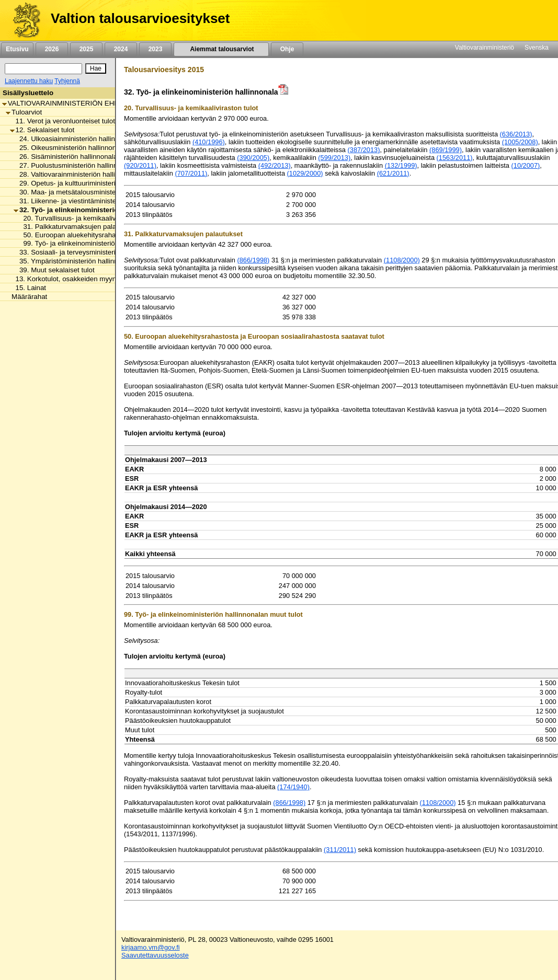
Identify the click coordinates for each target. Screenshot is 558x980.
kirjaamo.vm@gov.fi (151, 947)
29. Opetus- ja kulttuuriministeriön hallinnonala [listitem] (88, 183)
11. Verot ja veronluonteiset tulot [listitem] (62, 121)
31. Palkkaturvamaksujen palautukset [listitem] (78, 227)
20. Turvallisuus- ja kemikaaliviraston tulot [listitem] (84, 218)
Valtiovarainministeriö (485, 48)
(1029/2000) (305, 173)
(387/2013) (364, 150)
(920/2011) (140, 165)
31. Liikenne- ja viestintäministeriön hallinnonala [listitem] (90, 201)
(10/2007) (526, 165)
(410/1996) (209, 142)
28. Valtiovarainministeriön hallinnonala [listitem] (77, 174)
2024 (121, 49)
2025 (86, 49)
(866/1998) (253, 260)
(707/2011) (191, 173)
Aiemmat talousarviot (221, 49)
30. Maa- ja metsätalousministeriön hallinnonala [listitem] (90, 192)
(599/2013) (334, 158)
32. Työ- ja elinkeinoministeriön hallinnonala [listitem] (89, 210)
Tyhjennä (67, 81)
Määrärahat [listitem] (26, 297)
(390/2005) (253, 158)
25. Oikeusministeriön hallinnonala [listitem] (70, 148)
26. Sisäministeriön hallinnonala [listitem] (65, 157)
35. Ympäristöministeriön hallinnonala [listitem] (74, 261)
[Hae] (96, 68)
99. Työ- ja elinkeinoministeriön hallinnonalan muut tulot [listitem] (106, 243)
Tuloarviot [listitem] (24, 112)
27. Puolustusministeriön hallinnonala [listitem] (74, 165)
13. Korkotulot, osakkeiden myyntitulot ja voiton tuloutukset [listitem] (103, 279)
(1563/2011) (455, 158)
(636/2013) (516, 134)
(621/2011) (393, 173)
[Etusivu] (23, 20)
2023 (155, 49)
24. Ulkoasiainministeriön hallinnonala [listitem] (75, 139)
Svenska (537, 48)
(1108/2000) (402, 260)
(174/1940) (293, 787)
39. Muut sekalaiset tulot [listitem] (54, 270)
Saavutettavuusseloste (155, 955)
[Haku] (43, 69)
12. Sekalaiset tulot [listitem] (42, 130)
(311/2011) (340, 850)
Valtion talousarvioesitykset (140, 18)
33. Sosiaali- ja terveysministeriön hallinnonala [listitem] (88, 252)
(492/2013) (275, 165)
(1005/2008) (520, 142)
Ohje (287, 49)
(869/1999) (446, 150)
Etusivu (17, 49)
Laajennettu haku (29, 81)
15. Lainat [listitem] (28, 288)
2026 (52, 49)
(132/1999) (401, 165)
